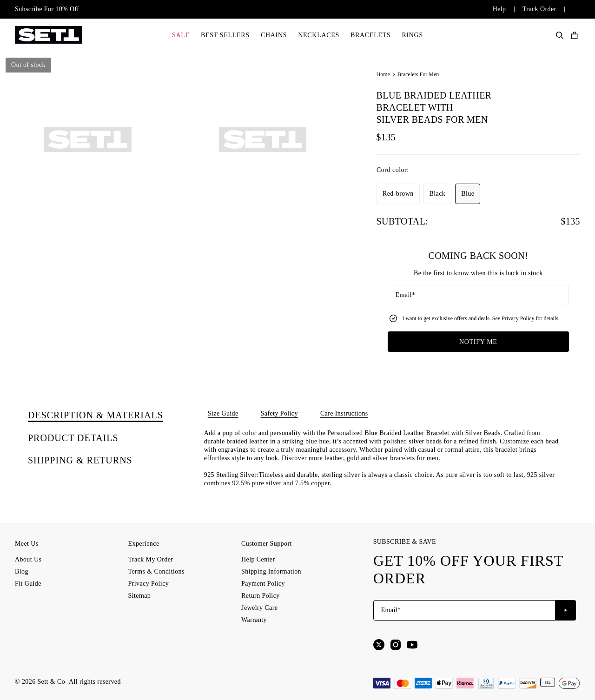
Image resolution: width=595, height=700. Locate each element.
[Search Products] (560, 35)
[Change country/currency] (568, 9)
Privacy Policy (518, 318)
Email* (406, 295)
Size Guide (223, 413)
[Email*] (478, 295)
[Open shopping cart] (575, 35)
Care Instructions (344, 413)
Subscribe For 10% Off (47, 9)
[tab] (96, 415)
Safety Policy (279, 413)
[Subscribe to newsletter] (566, 610)
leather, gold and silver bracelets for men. (382, 458)
